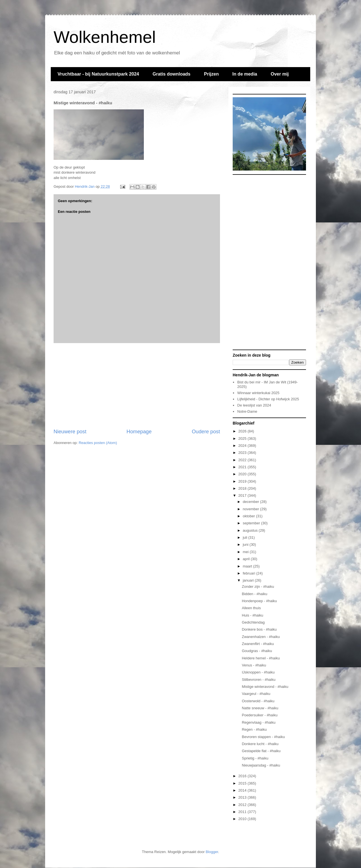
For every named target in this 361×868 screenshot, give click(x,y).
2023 (243, 453)
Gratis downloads (171, 74)
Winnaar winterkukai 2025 (258, 393)
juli (246, 537)
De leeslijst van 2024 (254, 405)
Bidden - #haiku (254, 594)
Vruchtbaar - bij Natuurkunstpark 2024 (98, 74)
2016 (243, 776)
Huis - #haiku (252, 615)
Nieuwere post (70, 432)
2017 (243, 495)
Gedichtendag (253, 622)
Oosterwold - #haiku (258, 701)
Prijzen (211, 74)
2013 (243, 797)
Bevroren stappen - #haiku (263, 737)
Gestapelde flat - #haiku (261, 751)
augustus (251, 530)
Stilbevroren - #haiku (258, 680)
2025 (243, 439)
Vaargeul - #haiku (256, 694)
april (247, 559)
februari (250, 573)
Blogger (212, 852)
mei (246, 552)
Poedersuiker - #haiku (259, 715)
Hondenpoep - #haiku (259, 601)
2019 (243, 481)
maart (248, 566)
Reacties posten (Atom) (98, 443)
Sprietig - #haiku (255, 758)
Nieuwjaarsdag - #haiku (261, 765)
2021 (243, 467)
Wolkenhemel (105, 37)
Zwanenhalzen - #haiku (261, 637)
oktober (249, 516)
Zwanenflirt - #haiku (258, 644)
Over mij (280, 74)
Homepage (139, 432)
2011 (243, 812)
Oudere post (206, 432)
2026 (243, 431)
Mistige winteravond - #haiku (265, 687)
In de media (245, 74)
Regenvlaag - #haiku (258, 722)
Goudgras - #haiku (257, 651)
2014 (243, 790)
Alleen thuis (251, 608)
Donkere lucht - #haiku (260, 744)
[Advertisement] (137, 386)
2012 (243, 805)
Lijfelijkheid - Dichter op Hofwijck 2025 (268, 399)
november (251, 509)
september (252, 523)
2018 (243, 488)
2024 (243, 446)
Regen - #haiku (254, 729)
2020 (243, 474)
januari (249, 580)
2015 (243, 783)
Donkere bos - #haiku (259, 629)
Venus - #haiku (254, 665)
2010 (243, 819)
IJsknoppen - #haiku (258, 672)
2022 (243, 460)
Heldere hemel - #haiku (261, 658)
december (251, 502)
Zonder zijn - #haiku (258, 587)
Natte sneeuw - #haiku (260, 708)
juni (246, 545)
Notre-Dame (247, 411)
